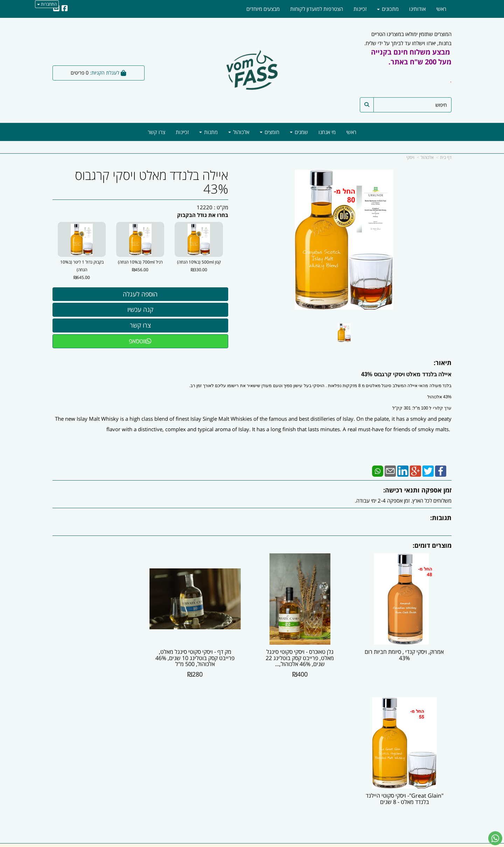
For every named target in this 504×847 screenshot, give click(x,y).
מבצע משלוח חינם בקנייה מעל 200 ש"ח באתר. (411, 57)
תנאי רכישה (337, 744)
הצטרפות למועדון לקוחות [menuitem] (317, 9)
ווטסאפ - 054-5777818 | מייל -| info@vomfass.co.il (252, 815)
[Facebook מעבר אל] (443, 794)
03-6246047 (320, 737)
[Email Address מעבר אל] (423, 794)
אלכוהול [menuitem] (239, 132)
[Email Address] (56, 9)
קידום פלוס (242, 842)
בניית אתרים (224, 842)
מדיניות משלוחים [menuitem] (434, 767)
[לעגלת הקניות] (99, 73)
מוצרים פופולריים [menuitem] (434, 729)
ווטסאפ (140, 341)
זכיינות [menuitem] (182, 132)
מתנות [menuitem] (208, 132)
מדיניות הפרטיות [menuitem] (434, 759)
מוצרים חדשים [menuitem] (437, 737)
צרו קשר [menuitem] (156, 132)
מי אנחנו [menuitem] (327, 132)
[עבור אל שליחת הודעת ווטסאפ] (495, 838)
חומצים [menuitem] (269, 132)
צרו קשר (238, 722)
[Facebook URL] (65, 9)
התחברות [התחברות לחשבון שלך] (47, 4)
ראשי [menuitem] (351, 132)
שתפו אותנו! (215, 722)
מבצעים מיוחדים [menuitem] (263, 9)
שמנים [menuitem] (299, 132)
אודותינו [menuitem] (417, 9)
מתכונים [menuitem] (388, 9)
